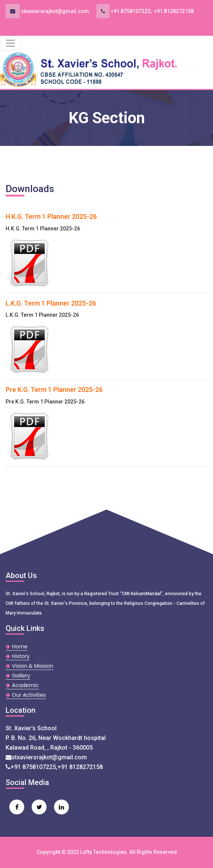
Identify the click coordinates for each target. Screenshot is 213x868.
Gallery (18, 676)
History (18, 656)
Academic (22, 685)
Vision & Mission (29, 666)
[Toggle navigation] (10, 43)
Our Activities (26, 695)
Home (17, 647)
